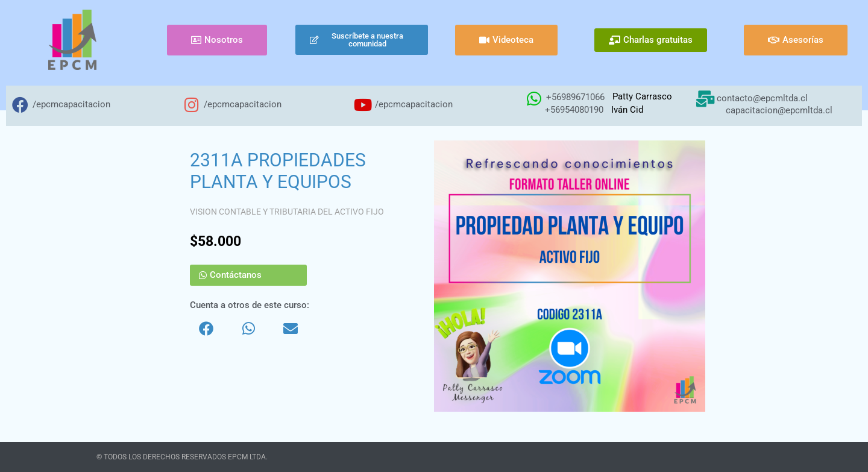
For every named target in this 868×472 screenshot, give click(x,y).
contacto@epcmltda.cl (762, 98)
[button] (206, 329)
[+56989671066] (534, 99)
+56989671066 (575, 97)
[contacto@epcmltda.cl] (705, 99)
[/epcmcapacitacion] (20, 105)
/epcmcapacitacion (71, 104)
